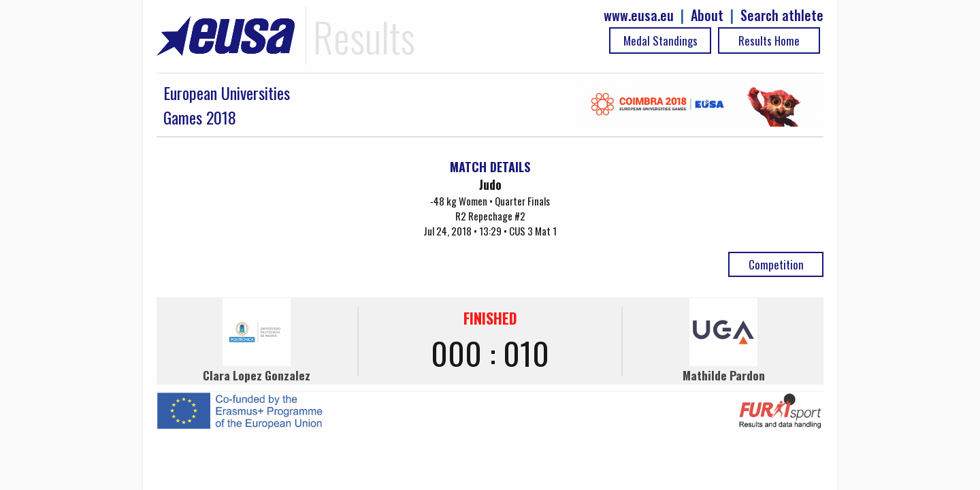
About (707, 15)
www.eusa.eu (639, 15)
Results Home (769, 40)
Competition (776, 264)
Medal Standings (660, 40)
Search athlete (782, 15)
